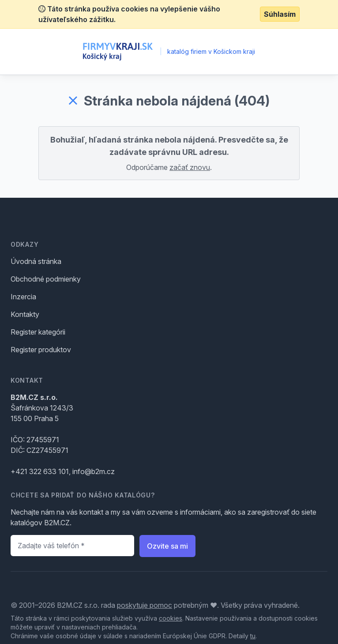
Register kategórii (38, 332)
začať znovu (190, 167)
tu (253, 636)
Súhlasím (280, 14)
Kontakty (25, 314)
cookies (171, 618)
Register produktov (41, 350)
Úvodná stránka (36, 261)
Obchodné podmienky (46, 279)
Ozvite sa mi (167, 546)
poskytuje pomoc (145, 605)
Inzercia (23, 297)
